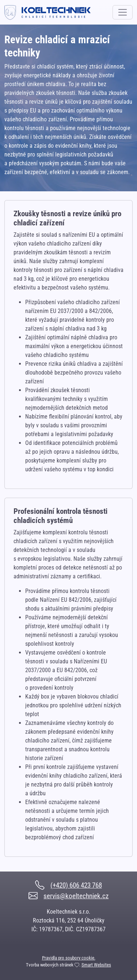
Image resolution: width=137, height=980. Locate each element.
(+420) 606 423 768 (76, 885)
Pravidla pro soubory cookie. (69, 958)
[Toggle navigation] (123, 12)
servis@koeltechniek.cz (76, 896)
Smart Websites (96, 965)
